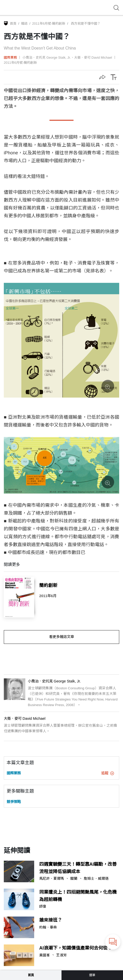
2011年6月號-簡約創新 (49, 23)
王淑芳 (61, 955)
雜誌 (24, 23)
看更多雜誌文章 (61, 637)
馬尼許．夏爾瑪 (52, 879)
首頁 (13, 23)
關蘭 (74, 879)
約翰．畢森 (48, 927)
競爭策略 (14, 802)
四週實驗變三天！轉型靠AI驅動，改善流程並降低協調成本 (78, 868)
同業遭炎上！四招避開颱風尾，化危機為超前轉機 (78, 896)
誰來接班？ (51, 920)
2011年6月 (48, 596)
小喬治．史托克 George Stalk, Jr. (47, 58)
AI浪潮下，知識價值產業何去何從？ (76, 948)
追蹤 (108, 773)
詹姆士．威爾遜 (96, 879)
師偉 (43, 907)
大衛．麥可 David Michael (93, 58)
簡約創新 (48, 585)
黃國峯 (45, 955)
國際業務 (10, 58)
